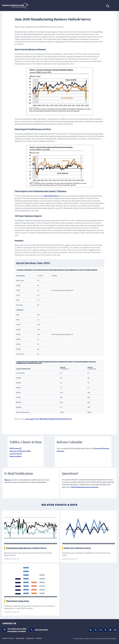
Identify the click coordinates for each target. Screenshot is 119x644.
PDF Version (15, 448)
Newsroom (20, 638)
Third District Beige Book (17, 601)
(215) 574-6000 (41, 630)
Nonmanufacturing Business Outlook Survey (26, 548)
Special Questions (51, 196)
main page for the (49, 419)
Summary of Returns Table (20, 451)
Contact (39, 638)
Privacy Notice (8, 638)
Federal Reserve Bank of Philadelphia (16, 6)
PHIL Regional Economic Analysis (85, 487)
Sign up (7, 480)
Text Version (15, 454)
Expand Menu (114, 6)
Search (108, 6)
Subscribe (30, 638)
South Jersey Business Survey (77, 548)
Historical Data (16, 456)
